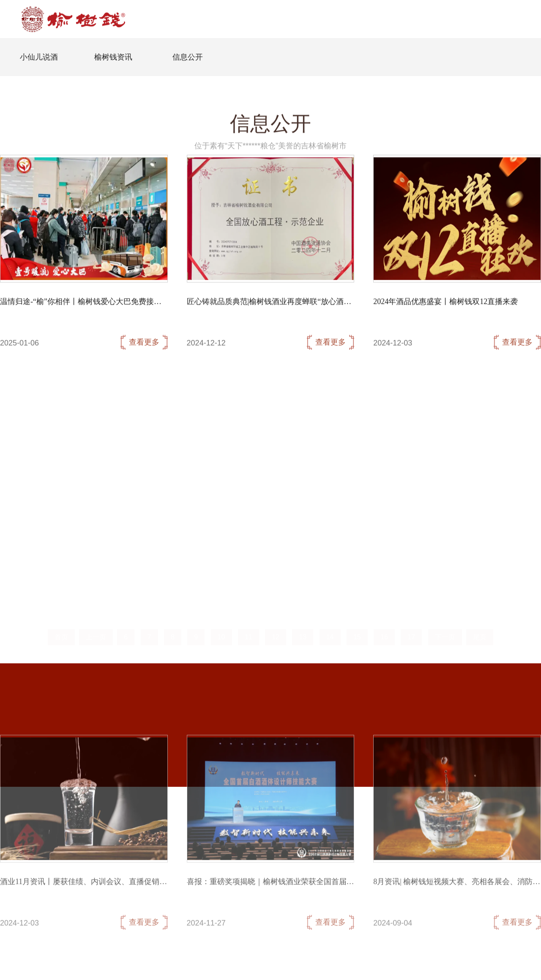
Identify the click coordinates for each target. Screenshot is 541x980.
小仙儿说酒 (46, 57)
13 (303, 631)
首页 (187, 23)
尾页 (480, 631)
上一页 (96, 631)
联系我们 (339, 36)
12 (276, 631)
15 (357, 631)
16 (384, 631)
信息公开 (260, 36)
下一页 (445, 631)
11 (249, 631)
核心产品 (299, 36)
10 (221, 631)
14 (330, 631)
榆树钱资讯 (120, 57)
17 (411, 631)
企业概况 (220, 36)
